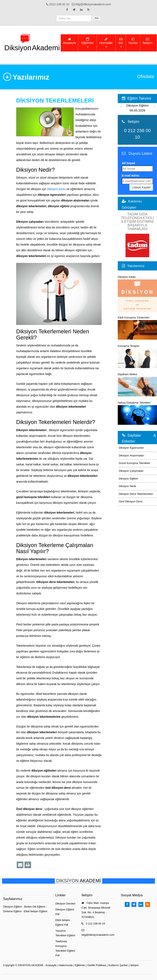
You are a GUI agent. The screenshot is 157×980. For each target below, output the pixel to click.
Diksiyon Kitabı (137, 294)
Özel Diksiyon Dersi (131, 501)
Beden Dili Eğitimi (35, 907)
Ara (96, 18)
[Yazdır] (28, 865)
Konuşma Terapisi (137, 356)
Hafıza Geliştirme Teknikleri (137, 413)
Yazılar (133, 41)
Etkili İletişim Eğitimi (36, 911)
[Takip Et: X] (74, 10)
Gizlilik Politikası (97, 965)
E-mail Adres (131, 176)
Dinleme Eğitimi (13, 911)
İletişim (148, 41)
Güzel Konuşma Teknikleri (134, 463)
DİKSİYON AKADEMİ (30, 965)
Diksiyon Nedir (128, 486)
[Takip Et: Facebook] (67, 10)
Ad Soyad (128, 163)
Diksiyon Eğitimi (128, 479)
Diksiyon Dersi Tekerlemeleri (136, 494)
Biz (121, 42)
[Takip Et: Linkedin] (81, 10)
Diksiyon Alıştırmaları (131, 456)
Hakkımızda (66, 965)
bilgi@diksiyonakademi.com (98, 935)
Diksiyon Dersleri (65, 904)
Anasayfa (70, 41)
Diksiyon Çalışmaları (131, 471)
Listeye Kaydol (141, 187)
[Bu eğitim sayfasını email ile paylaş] (20, 865)
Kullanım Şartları (118, 965)
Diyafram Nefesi (137, 385)
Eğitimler (87, 42)
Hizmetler (106, 42)
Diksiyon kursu (56, 189)
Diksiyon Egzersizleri (131, 448)
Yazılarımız (136, 266)
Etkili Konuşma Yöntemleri (137, 328)
